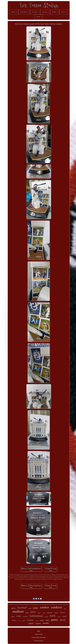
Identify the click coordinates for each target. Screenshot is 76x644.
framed (59, 617)
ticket (14, 620)
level (19, 621)
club (19, 616)
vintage (56, 613)
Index (39, 631)
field (46, 617)
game (55, 620)
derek (63, 620)
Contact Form (39, 634)
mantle (46, 623)
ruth (30, 608)
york (52, 616)
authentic (49, 613)
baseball (22, 608)
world (44, 613)
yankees (57, 607)
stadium (18, 612)
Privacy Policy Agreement (39, 637)
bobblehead (36, 616)
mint (37, 621)
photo (13, 608)
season (62, 612)
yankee (45, 607)
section (25, 616)
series (13, 617)
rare (47, 620)
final (27, 613)
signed (31, 623)
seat (64, 616)
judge (36, 608)
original (38, 623)
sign (39, 613)
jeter (33, 612)
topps (65, 609)
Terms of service (39, 640)
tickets (30, 620)
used (42, 620)
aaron (24, 621)
